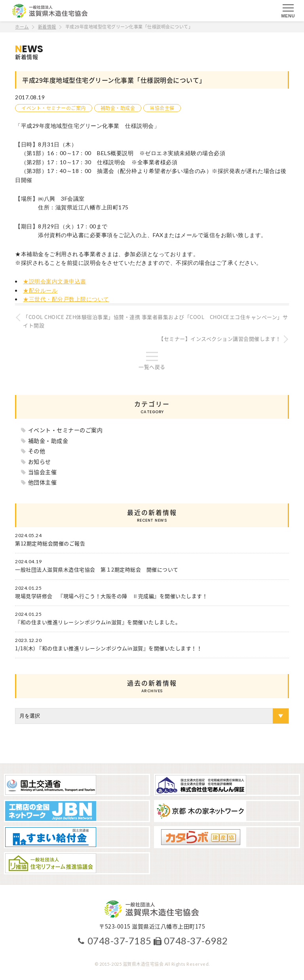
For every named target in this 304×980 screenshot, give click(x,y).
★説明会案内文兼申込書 (55, 281)
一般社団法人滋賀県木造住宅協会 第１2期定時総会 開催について (97, 570)
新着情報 (47, 27)
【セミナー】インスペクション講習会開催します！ (220, 339)
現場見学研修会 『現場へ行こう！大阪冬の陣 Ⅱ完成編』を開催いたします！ (111, 596)
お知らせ (40, 462)
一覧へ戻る (152, 367)
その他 (37, 451)
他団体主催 (43, 482)
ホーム (22, 27)
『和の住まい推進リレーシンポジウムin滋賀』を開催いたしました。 (98, 622)
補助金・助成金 (118, 108)
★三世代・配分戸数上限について (66, 299)
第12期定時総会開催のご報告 (50, 543)
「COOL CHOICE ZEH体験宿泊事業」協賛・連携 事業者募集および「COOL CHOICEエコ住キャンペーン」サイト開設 (155, 321)
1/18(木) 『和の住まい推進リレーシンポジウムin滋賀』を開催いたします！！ (108, 648)
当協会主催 (162, 108)
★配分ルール (40, 290)
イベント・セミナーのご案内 (54, 108)
